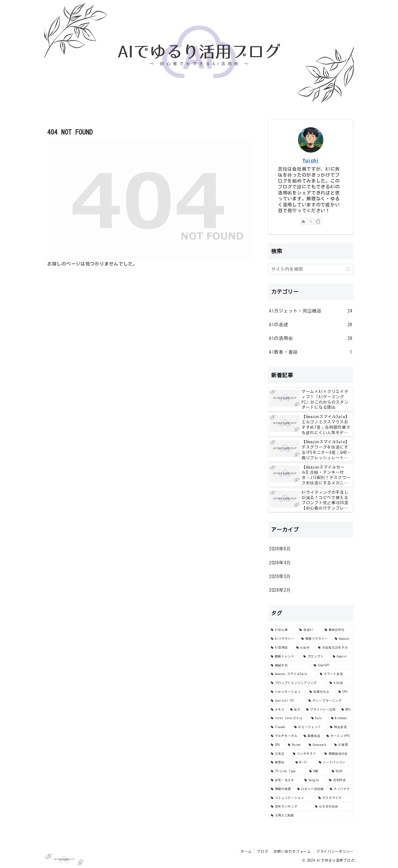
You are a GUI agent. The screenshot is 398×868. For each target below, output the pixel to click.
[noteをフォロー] (318, 221)
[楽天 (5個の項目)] (295, 709)
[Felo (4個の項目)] (318, 718)
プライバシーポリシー (335, 851)
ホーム (246, 851)
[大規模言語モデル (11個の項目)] (334, 648)
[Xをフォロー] (311, 221)
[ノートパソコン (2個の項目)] (335, 762)
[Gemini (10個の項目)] (342, 656)
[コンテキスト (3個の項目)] (306, 754)
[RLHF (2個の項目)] (341, 771)
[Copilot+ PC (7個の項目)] (287, 701)
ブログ (262, 851)
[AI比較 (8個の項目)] (340, 683)
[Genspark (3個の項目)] (319, 745)
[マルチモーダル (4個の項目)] (284, 736)
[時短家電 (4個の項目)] (340, 727)
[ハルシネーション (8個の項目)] (287, 692)
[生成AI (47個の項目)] (309, 630)
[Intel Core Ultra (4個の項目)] (288, 718)
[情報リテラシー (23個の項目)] (315, 639)
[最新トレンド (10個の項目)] (284, 656)
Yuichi (311, 161)
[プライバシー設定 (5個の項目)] (321, 709)
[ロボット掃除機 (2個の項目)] (311, 789)
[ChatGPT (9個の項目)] (332, 665)
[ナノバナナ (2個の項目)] (340, 789)
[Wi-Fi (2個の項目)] (304, 762)
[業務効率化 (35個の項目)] (338, 630)
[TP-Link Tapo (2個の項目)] (287, 771)
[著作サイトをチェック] (303, 221)
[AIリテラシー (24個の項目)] (283, 639)
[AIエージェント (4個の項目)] (309, 727)
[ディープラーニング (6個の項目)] (329, 701)
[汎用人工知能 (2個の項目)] (311, 815)
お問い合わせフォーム (292, 851)
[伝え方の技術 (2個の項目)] (333, 806)
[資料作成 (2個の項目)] (340, 780)
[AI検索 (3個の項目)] (342, 745)
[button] (348, 269)
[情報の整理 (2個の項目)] (281, 789)
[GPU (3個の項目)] (277, 745)
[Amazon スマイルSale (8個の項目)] (293, 674)
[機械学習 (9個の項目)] (289, 665)
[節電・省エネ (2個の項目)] (285, 780)
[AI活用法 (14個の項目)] (281, 648)
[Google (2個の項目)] (314, 780)
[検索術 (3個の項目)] (280, 762)
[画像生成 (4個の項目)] (312, 736)
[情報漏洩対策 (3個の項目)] (337, 754)
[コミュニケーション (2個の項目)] (292, 798)
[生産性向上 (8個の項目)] (321, 692)
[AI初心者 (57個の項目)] (282, 630)
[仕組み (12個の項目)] (304, 648)
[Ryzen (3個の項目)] (295, 745)
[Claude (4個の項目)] (280, 727)
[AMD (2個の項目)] (318, 771)
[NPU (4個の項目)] (346, 709)
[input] (311, 269)
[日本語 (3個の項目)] (279, 754)
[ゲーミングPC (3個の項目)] (338, 736)
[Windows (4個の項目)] (341, 718)
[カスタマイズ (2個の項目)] (334, 798)
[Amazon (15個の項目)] (343, 639)
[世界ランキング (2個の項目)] (290, 806)
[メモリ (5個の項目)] (278, 709)
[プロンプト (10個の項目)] (315, 656)
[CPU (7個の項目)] (344, 692)
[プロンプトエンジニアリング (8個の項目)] (297, 683)
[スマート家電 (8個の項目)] (335, 674)
